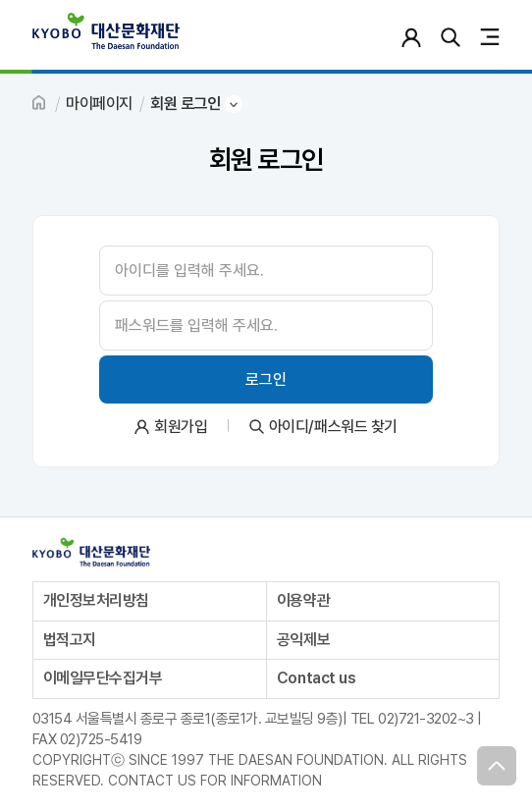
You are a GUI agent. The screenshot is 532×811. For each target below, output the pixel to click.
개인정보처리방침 (96, 600)
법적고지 (70, 640)
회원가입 (181, 427)
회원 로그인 (185, 104)
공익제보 (303, 640)
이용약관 (303, 600)
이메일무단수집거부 (103, 678)
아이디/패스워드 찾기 (333, 427)
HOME (40, 104)
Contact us (316, 678)
